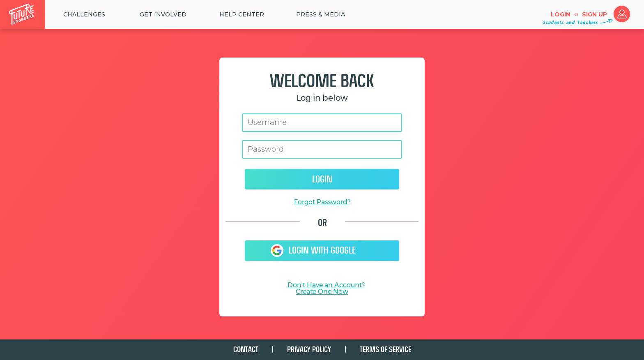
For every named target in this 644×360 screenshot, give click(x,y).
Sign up (595, 14)
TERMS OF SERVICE (385, 350)
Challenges (84, 14)
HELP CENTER (242, 14)
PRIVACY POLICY (309, 350)
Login (561, 14)
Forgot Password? (322, 202)
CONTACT (246, 350)
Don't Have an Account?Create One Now (326, 288)
